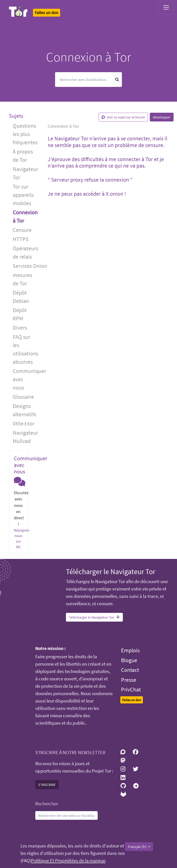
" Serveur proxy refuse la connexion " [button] (90, 180)
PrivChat (131, 689)
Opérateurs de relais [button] (25, 252)
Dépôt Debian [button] (21, 297)
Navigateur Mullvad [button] (25, 437)
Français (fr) (138, 847)
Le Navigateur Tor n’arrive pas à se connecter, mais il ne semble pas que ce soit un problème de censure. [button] (108, 142)
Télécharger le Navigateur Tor (94, 617)
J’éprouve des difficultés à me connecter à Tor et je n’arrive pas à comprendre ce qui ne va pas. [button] (106, 162)
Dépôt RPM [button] (20, 314)
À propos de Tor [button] (23, 156)
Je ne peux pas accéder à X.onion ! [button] (87, 194)
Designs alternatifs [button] (24, 410)
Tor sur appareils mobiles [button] (23, 195)
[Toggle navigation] (166, 7)
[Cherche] (84, 80)
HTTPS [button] (21, 239)
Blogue (129, 660)
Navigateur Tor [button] (25, 173)
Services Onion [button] (27, 266)
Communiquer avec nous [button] (27, 379)
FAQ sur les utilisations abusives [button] (25, 349)
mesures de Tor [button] (22, 279)
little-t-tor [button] (24, 424)
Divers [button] (20, 328)
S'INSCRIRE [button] (47, 785)
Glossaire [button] (23, 397)
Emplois (130, 650)
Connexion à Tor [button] (25, 217)
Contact (130, 670)
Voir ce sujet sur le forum (123, 117)
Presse (129, 680)
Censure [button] (22, 230)
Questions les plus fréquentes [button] (25, 134)
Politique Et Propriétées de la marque (68, 861)
